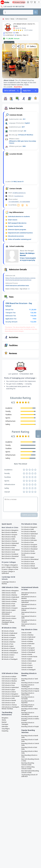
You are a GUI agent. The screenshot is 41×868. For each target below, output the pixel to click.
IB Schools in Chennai (8, 648)
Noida (12, 19)
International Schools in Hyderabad (29, 601)
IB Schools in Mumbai (9, 642)
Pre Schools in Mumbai (29, 532)
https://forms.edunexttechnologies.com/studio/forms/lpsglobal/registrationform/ (20, 279)
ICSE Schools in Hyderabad (10, 687)
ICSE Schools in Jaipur (8, 690)
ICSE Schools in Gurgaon (9, 679)
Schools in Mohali (27, 668)
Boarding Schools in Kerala (30, 717)
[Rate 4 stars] (20, 30)
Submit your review (29, 515)
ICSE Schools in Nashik (9, 701)
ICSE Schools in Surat (8, 703)
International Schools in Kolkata (29, 609)
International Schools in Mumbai (29, 598)
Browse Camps (19, 2)
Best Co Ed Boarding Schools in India (28, 768)
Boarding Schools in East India (29, 748)
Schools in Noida (27, 654)
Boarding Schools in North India (30, 737)
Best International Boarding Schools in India (30, 772)
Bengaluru (5, 718)
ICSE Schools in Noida (9, 683)
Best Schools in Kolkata (9, 545)
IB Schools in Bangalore (9, 651)
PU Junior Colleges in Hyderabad (8, 572)
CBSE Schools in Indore (9, 618)
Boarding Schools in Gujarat (30, 691)
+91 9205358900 (25, 202)
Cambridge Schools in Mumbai (9, 583)
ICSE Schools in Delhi (8, 698)
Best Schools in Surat (8, 552)
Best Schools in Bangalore (10, 530)
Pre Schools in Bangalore (29, 527)
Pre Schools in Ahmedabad (30, 559)
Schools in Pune (26, 646)
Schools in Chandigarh (28, 670)
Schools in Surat (26, 663)
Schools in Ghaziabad (28, 652)
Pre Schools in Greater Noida (28, 554)
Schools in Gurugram (28, 648)
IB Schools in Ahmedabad (10, 653)
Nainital (4, 722)
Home (7, 19)
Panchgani (5, 724)
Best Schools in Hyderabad (10, 543)
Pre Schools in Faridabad (29, 547)
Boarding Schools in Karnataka (28, 698)
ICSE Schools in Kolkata (9, 677)
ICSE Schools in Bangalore (10, 694)
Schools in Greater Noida (29, 657)
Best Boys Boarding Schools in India (28, 764)
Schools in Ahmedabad (29, 661)
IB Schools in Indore (8, 655)
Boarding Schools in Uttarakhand (28, 714)
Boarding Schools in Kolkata (30, 689)
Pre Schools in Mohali (28, 566)
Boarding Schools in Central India (30, 744)
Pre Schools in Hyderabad (30, 534)
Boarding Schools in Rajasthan (28, 702)
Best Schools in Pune (8, 548)
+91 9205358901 (14, 202)
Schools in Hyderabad (28, 637)
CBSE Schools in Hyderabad (10, 597)
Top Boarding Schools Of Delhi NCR (29, 776)
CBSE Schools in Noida (9, 593)
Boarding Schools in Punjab (30, 727)
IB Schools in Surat (8, 657)
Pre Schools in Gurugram (29, 545)
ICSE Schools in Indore (9, 692)
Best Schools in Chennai (9, 541)
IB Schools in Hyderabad (9, 633)
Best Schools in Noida (9, 537)
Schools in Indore (27, 665)
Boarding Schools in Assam (30, 683)
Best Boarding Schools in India (29, 756)
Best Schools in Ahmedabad (11, 550)
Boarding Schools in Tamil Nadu (30, 680)
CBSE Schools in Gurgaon (10, 608)
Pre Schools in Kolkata (28, 538)
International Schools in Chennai (29, 605)
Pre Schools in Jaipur (28, 557)
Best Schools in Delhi (8, 539)
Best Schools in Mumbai (9, 532)
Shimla (4, 720)
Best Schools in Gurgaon (10, 535)
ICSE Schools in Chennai (9, 705)
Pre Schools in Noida (28, 551)
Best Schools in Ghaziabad (10, 556)
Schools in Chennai (27, 639)
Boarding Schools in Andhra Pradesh (30, 720)
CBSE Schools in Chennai (9, 599)
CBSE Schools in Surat (9, 616)
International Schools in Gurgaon (29, 621)
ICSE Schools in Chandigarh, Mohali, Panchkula (10, 708)
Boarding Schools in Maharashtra (28, 694)
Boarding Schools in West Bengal (30, 710)
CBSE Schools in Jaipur (9, 610)
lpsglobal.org (19, 196)
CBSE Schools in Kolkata (9, 601)
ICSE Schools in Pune (8, 685)
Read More (18, 87)
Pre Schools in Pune (28, 542)
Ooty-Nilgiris (6, 729)
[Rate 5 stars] (22, 30)
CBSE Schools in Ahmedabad (7, 613)
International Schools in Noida (29, 625)
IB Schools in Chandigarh (10, 659)
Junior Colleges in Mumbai (10, 567)
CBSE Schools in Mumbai (9, 595)
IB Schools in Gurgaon (9, 638)
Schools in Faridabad (28, 650)
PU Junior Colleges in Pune (10, 569)
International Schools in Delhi (29, 617)
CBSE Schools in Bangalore (10, 591)
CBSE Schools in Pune (8, 604)
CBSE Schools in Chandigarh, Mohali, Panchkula (8, 622)
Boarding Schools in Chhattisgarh (28, 686)
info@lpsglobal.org (19, 193)
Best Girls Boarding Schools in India (30, 760)
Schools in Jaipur (27, 659)
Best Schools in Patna (8, 559)
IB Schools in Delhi (8, 640)
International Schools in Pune (29, 613)
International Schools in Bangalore (29, 594)
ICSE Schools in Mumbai (9, 681)
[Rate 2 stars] (16, 30)
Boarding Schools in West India (30, 752)
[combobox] (18, 12)
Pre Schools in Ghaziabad (29, 549)
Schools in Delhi (26, 633)
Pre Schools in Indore (28, 564)
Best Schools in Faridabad (10, 554)
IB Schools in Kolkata (8, 635)
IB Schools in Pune (7, 644)
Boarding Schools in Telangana (28, 724)
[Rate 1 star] (14, 30)
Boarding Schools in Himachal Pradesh (28, 706)
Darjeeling (5, 731)
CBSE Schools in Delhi (8, 606)
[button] (5, 99)
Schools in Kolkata (27, 641)
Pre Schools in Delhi (28, 529)
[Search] (36, 12)
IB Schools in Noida (8, 631)
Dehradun (5, 727)
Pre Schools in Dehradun (29, 540)
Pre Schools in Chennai (29, 536)
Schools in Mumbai (27, 635)
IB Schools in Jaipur (8, 646)
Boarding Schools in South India (30, 740)
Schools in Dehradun (28, 644)
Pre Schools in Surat (28, 562)
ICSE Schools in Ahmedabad (11, 696)
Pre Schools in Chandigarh (30, 568)
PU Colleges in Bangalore (10, 565)
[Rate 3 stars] (18, 30)
